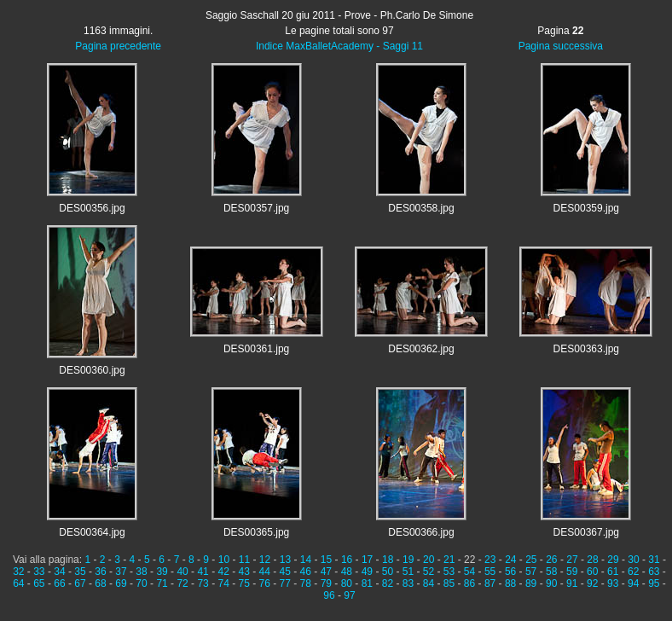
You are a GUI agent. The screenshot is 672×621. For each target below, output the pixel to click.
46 (306, 572)
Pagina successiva (561, 46)
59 (572, 572)
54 (469, 572)
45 (285, 572)
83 (408, 583)
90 (551, 583)
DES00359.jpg (586, 208)
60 (592, 572)
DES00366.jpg (421, 532)
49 (367, 572)
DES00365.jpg (256, 532)
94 (633, 583)
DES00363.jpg (586, 349)
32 (18, 572)
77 (285, 583)
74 (223, 583)
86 (469, 583)
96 (329, 595)
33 (39, 572)
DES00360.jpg (92, 370)
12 (265, 560)
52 (429, 572)
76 (265, 583)
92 (592, 583)
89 (531, 583)
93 (613, 583)
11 (244, 560)
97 (349, 595)
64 (18, 583)
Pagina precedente (118, 46)
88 (510, 583)
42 (223, 572)
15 (326, 560)
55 (490, 572)
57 (531, 572)
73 (203, 583)
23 (490, 560)
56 (510, 572)
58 (551, 572)
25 (531, 560)
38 (141, 572)
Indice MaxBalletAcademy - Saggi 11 (339, 46)
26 (551, 560)
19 (408, 560)
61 (613, 572)
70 (141, 583)
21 (449, 560)
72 (182, 583)
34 (59, 572)
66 (59, 583)
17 (367, 560)
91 (572, 583)
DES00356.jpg (92, 208)
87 (490, 583)
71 (162, 583)
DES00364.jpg (92, 532)
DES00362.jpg (421, 349)
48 (347, 572)
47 (326, 572)
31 (654, 560)
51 (408, 572)
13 (285, 560)
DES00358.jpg (421, 208)
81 (367, 583)
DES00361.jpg (256, 349)
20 (429, 560)
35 (80, 572)
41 (203, 572)
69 (121, 583)
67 (80, 583)
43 (244, 572)
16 (347, 560)
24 (510, 560)
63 (654, 572)
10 (224, 560)
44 (265, 572)
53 (449, 572)
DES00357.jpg (256, 208)
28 (592, 560)
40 (182, 572)
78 (306, 583)
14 (306, 560)
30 (633, 560)
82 (388, 583)
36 (100, 572)
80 (347, 583)
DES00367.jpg (586, 532)
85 (449, 583)
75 (244, 583)
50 (388, 572)
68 (100, 583)
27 (572, 560)
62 (633, 572)
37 (121, 572)
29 (613, 560)
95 (654, 583)
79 (326, 583)
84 (429, 583)
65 (39, 583)
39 (162, 572)
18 (388, 560)
